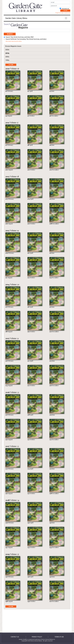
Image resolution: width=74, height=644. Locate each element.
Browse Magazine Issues (13, 46)
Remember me (65, 9)
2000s (7, 57)
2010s (7, 53)
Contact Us (15, 637)
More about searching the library (14, 41)
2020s (7, 50)
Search (10, 34)
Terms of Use (59, 637)
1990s (7, 60)
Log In (65, 11)
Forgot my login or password (63, 13)
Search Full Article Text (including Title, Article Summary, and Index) (26, 39)
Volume (12, 65)
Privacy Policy (37, 637)
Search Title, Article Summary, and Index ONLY (20, 37)
